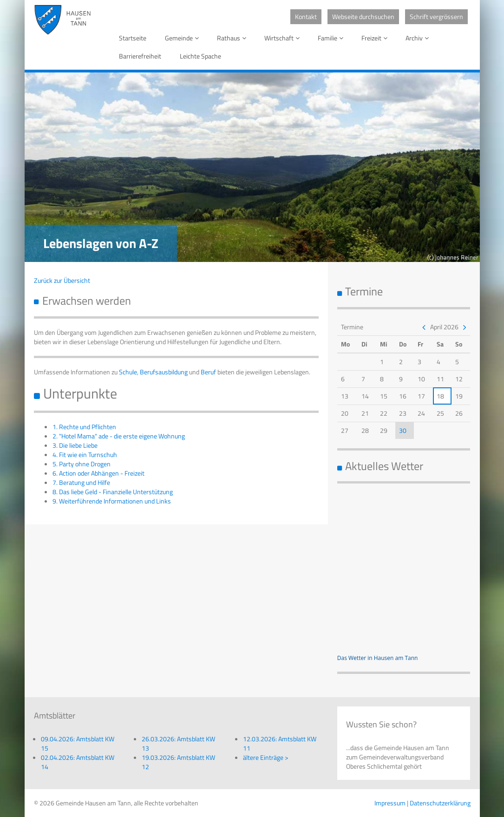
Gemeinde (183, 38)
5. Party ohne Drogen (82, 464)
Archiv (419, 38)
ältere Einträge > (266, 757)
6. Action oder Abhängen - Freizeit (98, 473)
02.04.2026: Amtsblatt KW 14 (78, 762)
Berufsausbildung (164, 372)
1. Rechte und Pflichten (84, 427)
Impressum (390, 803)
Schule (128, 372)
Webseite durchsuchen (363, 16)
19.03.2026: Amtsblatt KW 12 (178, 762)
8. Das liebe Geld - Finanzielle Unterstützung (113, 492)
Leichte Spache (200, 56)
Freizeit (376, 38)
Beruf (208, 372)
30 (403, 430)
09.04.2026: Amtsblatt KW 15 (78, 743)
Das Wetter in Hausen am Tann (378, 658)
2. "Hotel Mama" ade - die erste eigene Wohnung (119, 436)
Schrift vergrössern (436, 16)
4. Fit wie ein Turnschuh (85, 454)
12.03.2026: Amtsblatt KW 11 (280, 743)
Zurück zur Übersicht (62, 280)
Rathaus (233, 38)
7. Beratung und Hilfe (81, 482)
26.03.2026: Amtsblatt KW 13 (178, 743)
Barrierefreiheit (140, 56)
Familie (332, 38)
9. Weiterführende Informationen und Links (112, 501)
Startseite (133, 38)
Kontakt (306, 16)
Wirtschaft (284, 38)
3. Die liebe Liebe (75, 445)
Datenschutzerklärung (440, 803)
